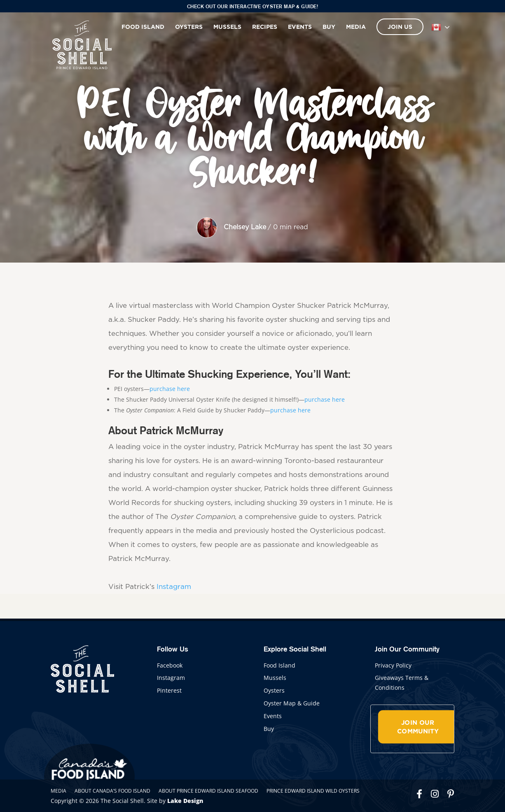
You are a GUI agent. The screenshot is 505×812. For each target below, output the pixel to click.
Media (356, 27)
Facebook (170, 665)
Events (300, 27)
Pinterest (169, 690)
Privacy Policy (393, 665)
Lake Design (185, 801)
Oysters (189, 27)
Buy (329, 27)
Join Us (400, 27)
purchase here (170, 389)
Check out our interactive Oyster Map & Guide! (253, 6)
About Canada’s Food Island (112, 791)
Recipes (265, 27)
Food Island (143, 27)
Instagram (174, 587)
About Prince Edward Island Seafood (208, 791)
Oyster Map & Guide (292, 703)
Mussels (227, 27)
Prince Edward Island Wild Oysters (313, 791)
